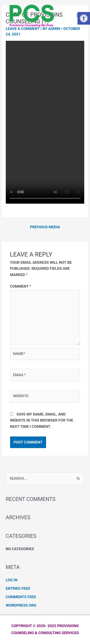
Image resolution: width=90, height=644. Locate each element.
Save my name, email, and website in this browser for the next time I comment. (42, 420)
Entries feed (18, 589)
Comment (21, 286)
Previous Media (45, 227)
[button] (84, 18)
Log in (12, 580)
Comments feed (21, 597)
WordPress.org (21, 605)
